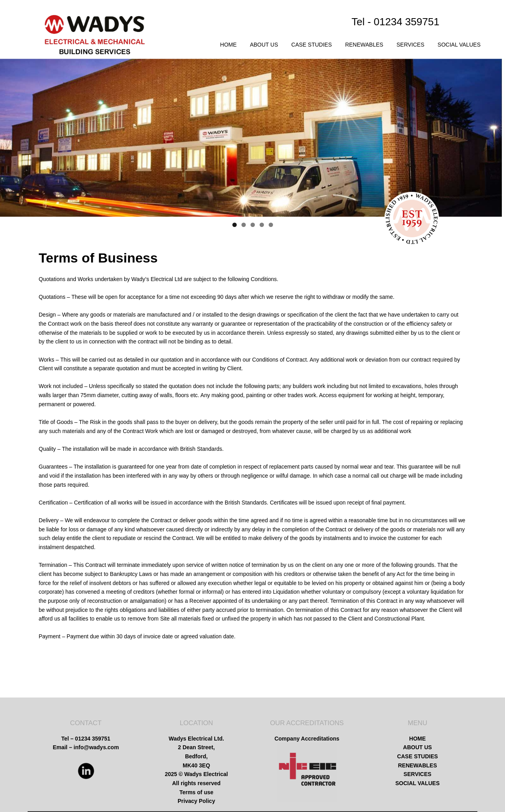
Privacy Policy (196, 801)
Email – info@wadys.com (86, 747)
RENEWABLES (364, 45)
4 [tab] (262, 225)
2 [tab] (244, 225)
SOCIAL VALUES (459, 45)
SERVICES (411, 45)
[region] (252, 138)
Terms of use (196, 792)
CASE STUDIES (311, 45)
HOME (228, 45)
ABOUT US (264, 45)
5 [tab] (271, 225)
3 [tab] (253, 225)
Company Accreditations (307, 739)
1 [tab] (235, 225)
